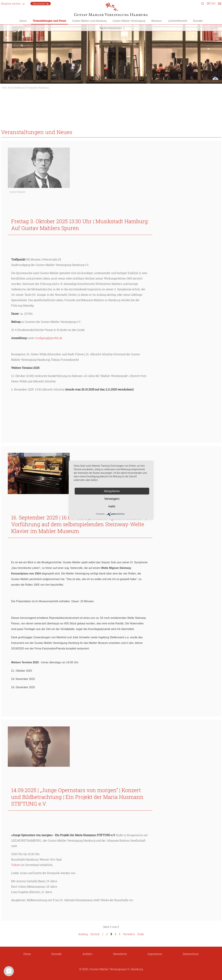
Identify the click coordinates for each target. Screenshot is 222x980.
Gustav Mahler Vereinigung (129, 21)
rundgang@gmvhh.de (49, 338)
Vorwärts (129, 934)
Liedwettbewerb (178, 21)
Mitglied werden (11, 4)
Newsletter (39, 4)
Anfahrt (88, 954)
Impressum (155, 954)
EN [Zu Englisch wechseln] (214, 3)
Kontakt (198, 21)
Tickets (16, 865)
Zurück (95, 934)
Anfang (83, 934)
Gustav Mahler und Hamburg (89, 21)
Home (23, 21)
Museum (157, 21)
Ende (141, 934)
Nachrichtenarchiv (111, 28)
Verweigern (112, 499)
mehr (112, 506)
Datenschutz (191, 954)
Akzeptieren (112, 491)
